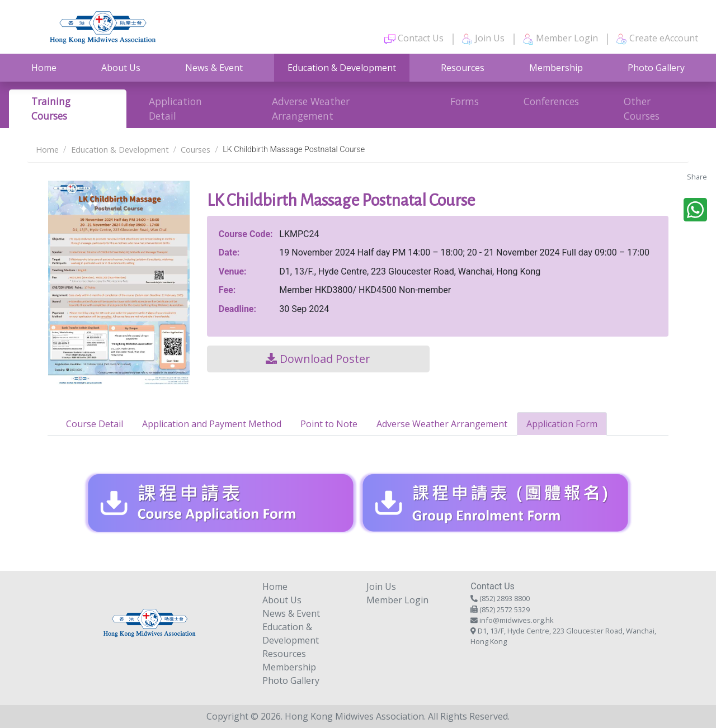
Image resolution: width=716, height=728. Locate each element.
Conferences (551, 101)
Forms (465, 101)
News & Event (214, 68)
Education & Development (342, 68)
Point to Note (329, 424)
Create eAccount (657, 38)
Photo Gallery (656, 68)
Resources (463, 68)
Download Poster (318, 359)
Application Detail (175, 108)
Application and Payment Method (212, 424)
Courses (196, 150)
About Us (121, 68)
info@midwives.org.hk (517, 620)
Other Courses (642, 108)
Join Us (483, 38)
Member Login (560, 38)
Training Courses (51, 108)
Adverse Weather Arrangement (311, 108)
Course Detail (95, 424)
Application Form (562, 424)
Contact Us (414, 38)
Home (44, 68)
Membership (556, 68)
